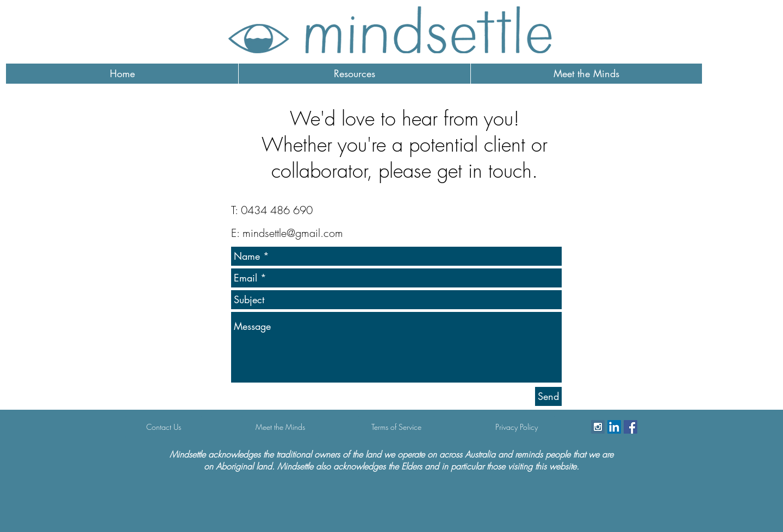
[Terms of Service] (396, 427)
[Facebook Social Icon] (630, 427)
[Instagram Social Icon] (598, 427)
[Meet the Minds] (280, 427)
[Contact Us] (164, 427)
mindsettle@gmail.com (293, 233)
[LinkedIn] (614, 427)
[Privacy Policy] (517, 427)
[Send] (548, 396)
